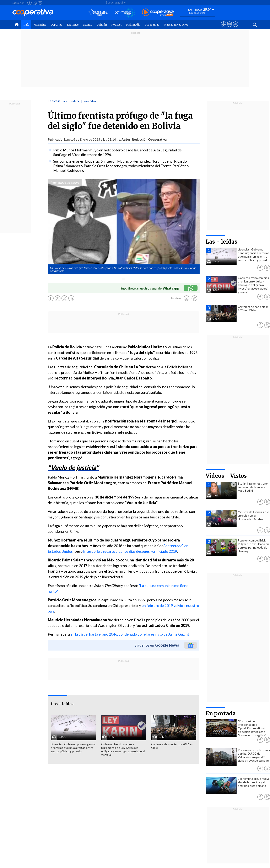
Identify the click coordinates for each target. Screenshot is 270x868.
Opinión (102, 25)
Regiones (73, 25)
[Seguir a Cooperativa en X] (35, 3)
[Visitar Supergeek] (235, 28)
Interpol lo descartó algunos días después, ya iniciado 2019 (130, 551)
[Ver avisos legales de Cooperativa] (224, 28)
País (26, 25)
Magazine (40, 25)
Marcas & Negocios (176, 25)
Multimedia (133, 25)
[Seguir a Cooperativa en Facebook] (29, 3)
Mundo (88, 25)
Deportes (56, 25)
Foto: (54, 183)
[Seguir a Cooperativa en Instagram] (40, 3)
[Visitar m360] (229, 28)
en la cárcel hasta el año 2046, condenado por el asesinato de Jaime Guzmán (131, 634)
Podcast (116, 25)
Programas (152, 25)
